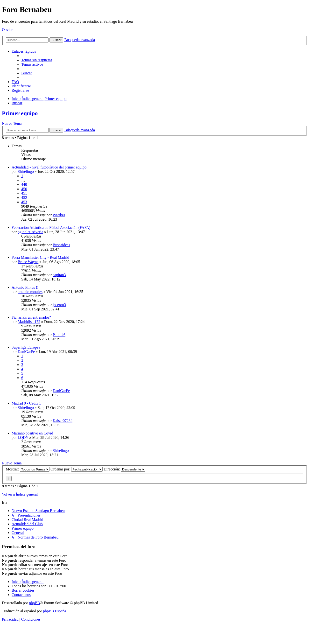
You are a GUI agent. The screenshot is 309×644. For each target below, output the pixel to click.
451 (24, 193)
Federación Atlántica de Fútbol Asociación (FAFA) (51, 227)
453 (24, 202)
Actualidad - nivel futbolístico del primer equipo (49, 167)
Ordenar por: (77, 469)
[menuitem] (37, 60)
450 (24, 189)
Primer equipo (20, 113)
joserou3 (59, 305)
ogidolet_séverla (30, 232)
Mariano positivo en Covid (32, 433)
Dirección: (124, 469)
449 (24, 185)
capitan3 (59, 275)
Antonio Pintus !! (25, 287)
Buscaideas (61, 245)
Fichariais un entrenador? (31, 317)
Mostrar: (28, 469)
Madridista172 (29, 322)
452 (24, 198)
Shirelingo (26, 171)
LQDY (23, 437)
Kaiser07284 (63, 421)
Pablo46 (59, 335)
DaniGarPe (26, 352)
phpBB (34, 603)
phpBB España (55, 611)
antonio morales (30, 292)
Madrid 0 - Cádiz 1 (26, 403)
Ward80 (59, 215)
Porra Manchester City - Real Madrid (40, 257)
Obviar (7, 30)
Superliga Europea (26, 347)
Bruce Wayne (28, 262)
